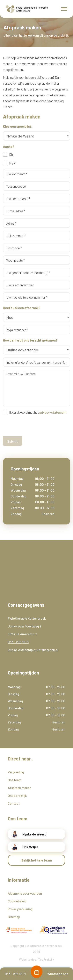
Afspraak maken (20, 788)
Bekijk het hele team (37, 860)
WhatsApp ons (58, 974)
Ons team (15, 780)
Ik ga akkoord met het (38, 412)
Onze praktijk (17, 796)
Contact (14, 803)
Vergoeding (16, 772)
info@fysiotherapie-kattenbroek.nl (33, 650)
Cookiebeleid (17, 901)
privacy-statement (53, 412)
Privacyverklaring (20, 909)
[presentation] (33, 426)
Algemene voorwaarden (25, 893)
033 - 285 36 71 (18, 642)
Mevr (13, 163)
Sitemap (14, 917)
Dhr (12, 154)
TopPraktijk (46, 959)
